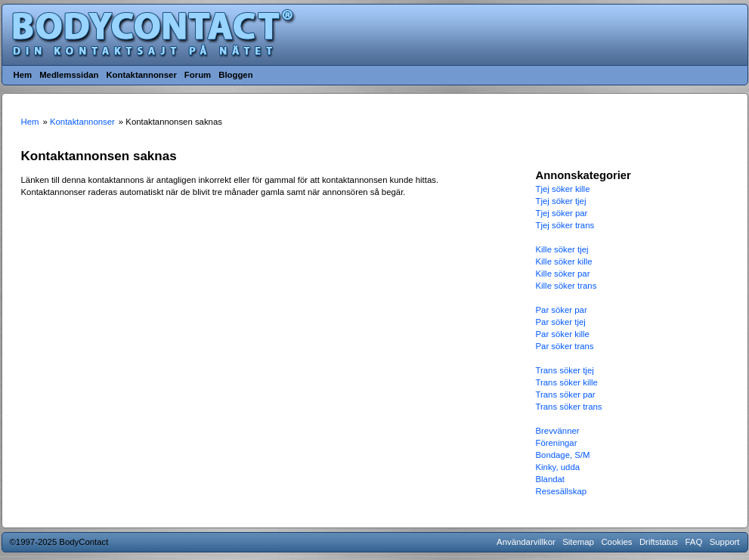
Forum (198, 75)
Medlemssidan (69, 75)
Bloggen (235, 75)
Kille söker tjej (562, 249)
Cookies (616, 542)
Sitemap (578, 542)
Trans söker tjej (565, 370)
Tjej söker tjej (561, 201)
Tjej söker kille (563, 189)
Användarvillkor (526, 542)
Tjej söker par (562, 213)
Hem (23, 75)
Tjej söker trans (565, 225)
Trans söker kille (567, 382)
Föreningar (557, 443)
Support (725, 542)
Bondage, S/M (563, 455)
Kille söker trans (566, 286)
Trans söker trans (569, 407)
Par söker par (562, 310)
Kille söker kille (564, 261)
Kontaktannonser (141, 75)
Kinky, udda (558, 467)
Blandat (551, 479)
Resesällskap (562, 491)
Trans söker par (566, 394)
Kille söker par (563, 274)
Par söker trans (565, 346)
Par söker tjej (561, 322)
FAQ (694, 542)
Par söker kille (563, 334)
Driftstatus (659, 542)
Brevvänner (558, 431)
